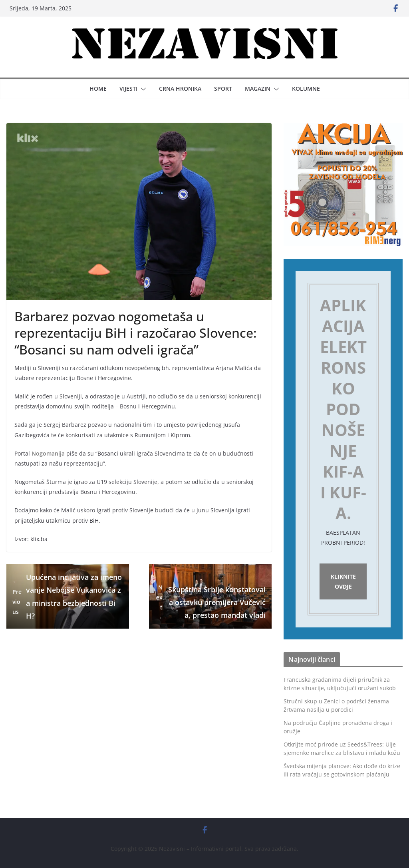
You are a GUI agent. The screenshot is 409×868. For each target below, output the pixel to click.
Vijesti (128, 89)
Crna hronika (180, 89)
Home (98, 89)
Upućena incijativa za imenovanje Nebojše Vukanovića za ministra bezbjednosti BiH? (67, 596)
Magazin (258, 89)
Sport (223, 89)
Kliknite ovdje (343, 581)
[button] (142, 89)
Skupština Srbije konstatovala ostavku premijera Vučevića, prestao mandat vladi (210, 602)
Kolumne (306, 89)
